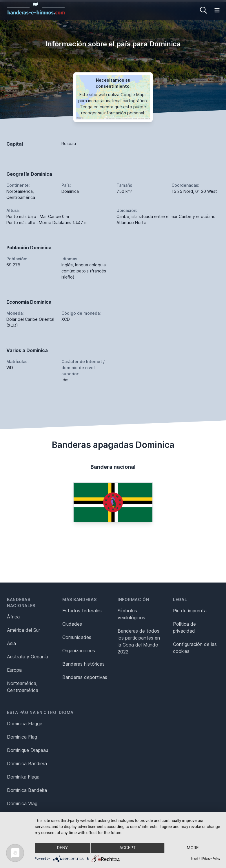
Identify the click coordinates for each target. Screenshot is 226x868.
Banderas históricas (83, 664)
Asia (11, 643)
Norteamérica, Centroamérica (23, 687)
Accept (127, 848)
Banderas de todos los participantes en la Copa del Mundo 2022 (139, 641)
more (193, 848)
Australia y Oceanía (28, 657)
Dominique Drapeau (28, 750)
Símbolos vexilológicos (131, 614)
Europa (14, 670)
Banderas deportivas (85, 677)
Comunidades (77, 637)
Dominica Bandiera (27, 763)
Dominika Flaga (23, 777)
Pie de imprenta (190, 611)
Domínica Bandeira (27, 790)
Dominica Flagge (25, 724)
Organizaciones (79, 651)
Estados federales (82, 611)
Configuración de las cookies (195, 648)
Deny (62, 848)
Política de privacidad (184, 627)
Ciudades (72, 624)
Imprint (196, 859)
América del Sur (23, 630)
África (13, 617)
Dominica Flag (22, 737)
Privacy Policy (211, 859)
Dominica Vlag (22, 803)
